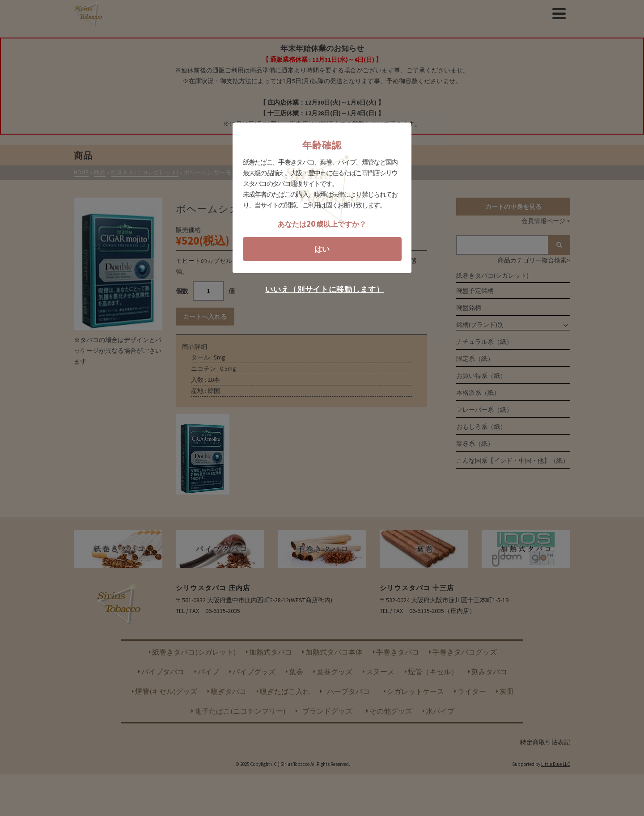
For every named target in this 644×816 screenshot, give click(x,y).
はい (322, 249)
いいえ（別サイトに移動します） (324, 290)
